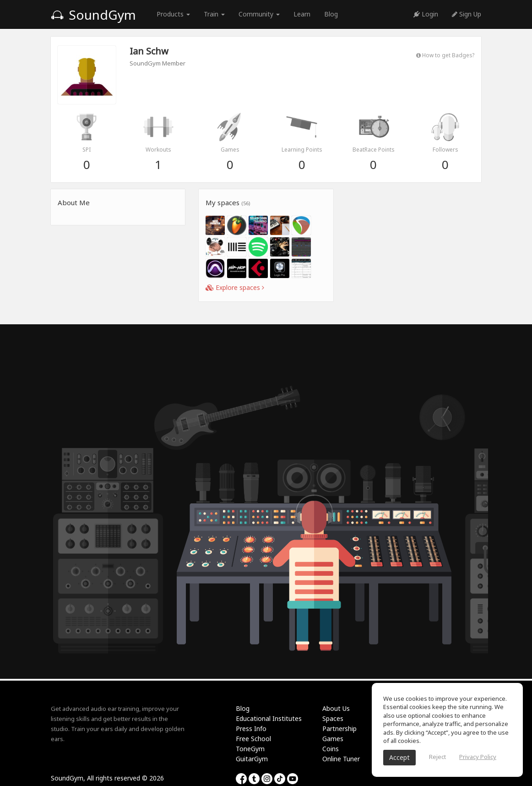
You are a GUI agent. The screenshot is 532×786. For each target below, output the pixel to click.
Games (333, 739)
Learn (302, 14)
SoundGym (93, 15)
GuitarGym (252, 759)
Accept (399, 757)
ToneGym (250, 749)
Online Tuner (341, 759)
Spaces (333, 718)
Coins (331, 749)
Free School (253, 739)
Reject (437, 757)
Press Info (251, 729)
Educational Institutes (269, 718)
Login (426, 14)
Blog (331, 14)
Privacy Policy (478, 757)
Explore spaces (235, 287)
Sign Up (467, 14)
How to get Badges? (445, 55)
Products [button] (173, 14)
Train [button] (214, 14)
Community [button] (259, 14)
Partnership (339, 729)
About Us (336, 708)
